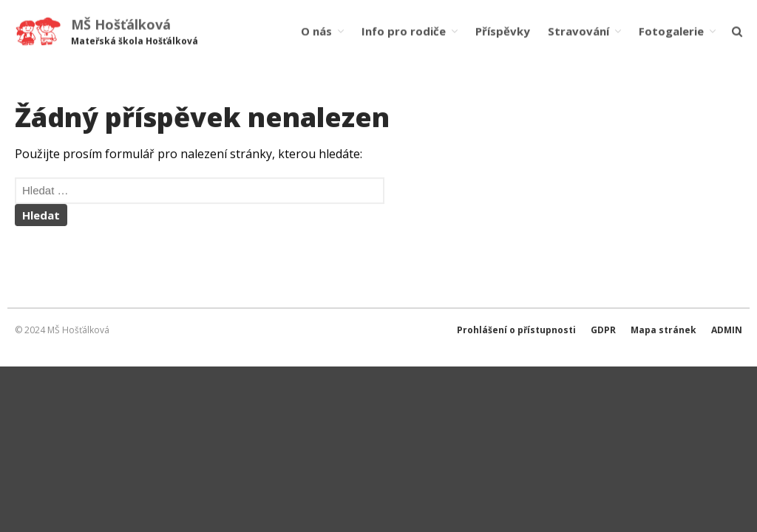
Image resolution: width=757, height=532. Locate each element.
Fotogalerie (671, 31)
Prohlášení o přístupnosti (516, 330)
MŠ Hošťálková (121, 24)
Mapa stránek (663, 330)
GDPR (603, 330)
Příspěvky (503, 31)
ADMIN (727, 330)
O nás (316, 31)
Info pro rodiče (404, 31)
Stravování (578, 31)
